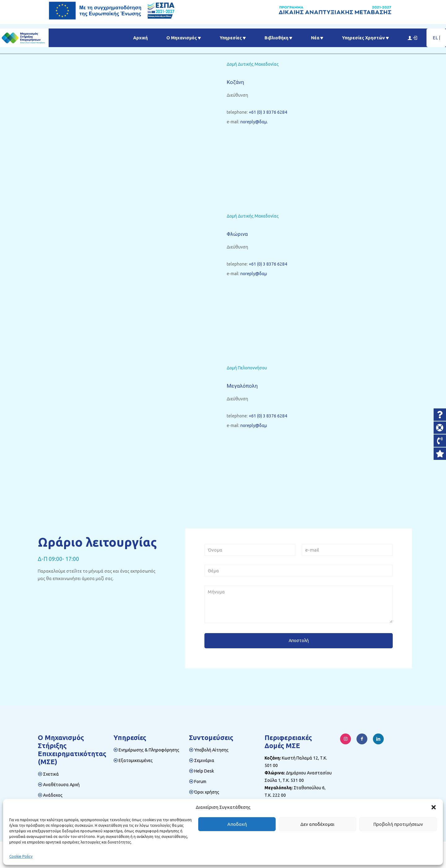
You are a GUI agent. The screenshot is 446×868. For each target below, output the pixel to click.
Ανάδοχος (53, 795)
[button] (434, 807)
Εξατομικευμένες (136, 760)
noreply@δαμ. (254, 122)
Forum (200, 782)
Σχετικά (51, 774)
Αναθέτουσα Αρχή (61, 785)
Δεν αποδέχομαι (317, 824)
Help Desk (204, 771)
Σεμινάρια (204, 760)
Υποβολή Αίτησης (211, 750)
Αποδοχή (237, 824)
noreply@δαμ (254, 274)
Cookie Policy (21, 856)
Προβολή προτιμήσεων (398, 824)
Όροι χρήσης (207, 792)
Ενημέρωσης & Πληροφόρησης (149, 750)
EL (435, 38)
